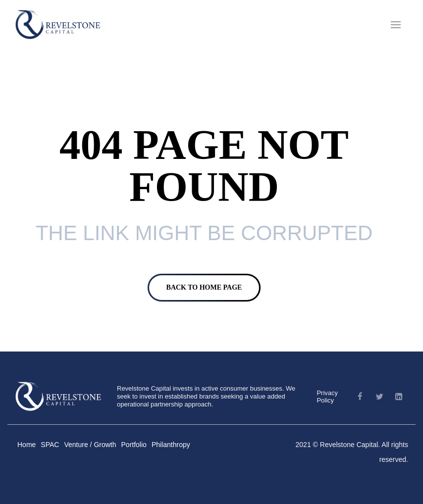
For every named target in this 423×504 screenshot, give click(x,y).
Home (26, 445)
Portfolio (134, 445)
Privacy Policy (327, 397)
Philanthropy (171, 445)
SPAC (50, 445)
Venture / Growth (90, 445)
